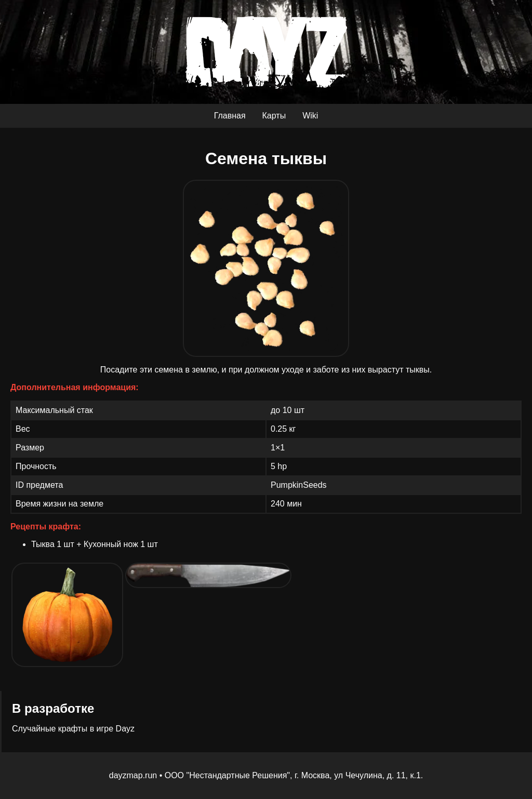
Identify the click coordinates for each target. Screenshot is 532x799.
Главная (230, 116)
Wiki (310, 116)
